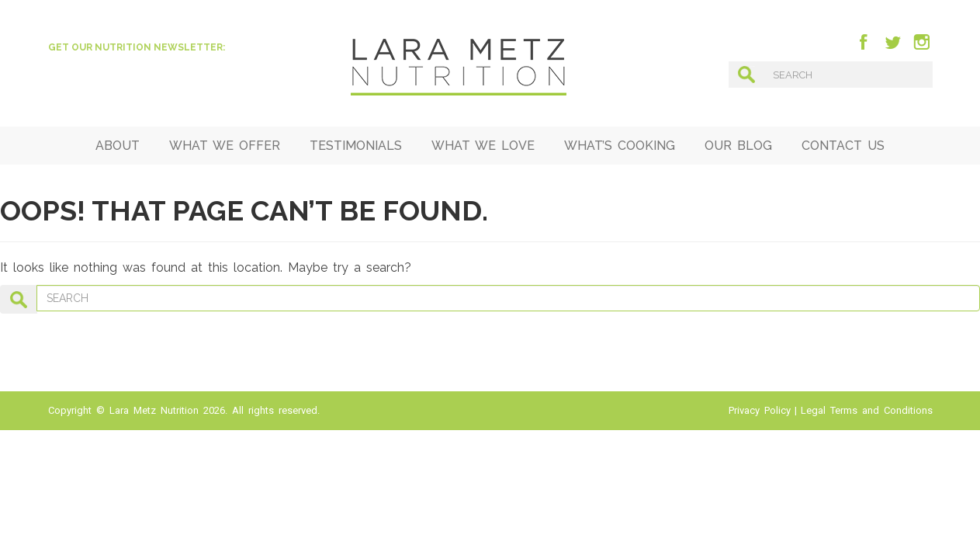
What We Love (483, 146)
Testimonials (356, 146)
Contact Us (843, 146)
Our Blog (738, 146)
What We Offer (225, 146)
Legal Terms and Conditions (867, 410)
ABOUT (118, 146)
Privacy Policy (760, 410)
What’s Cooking (620, 146)
